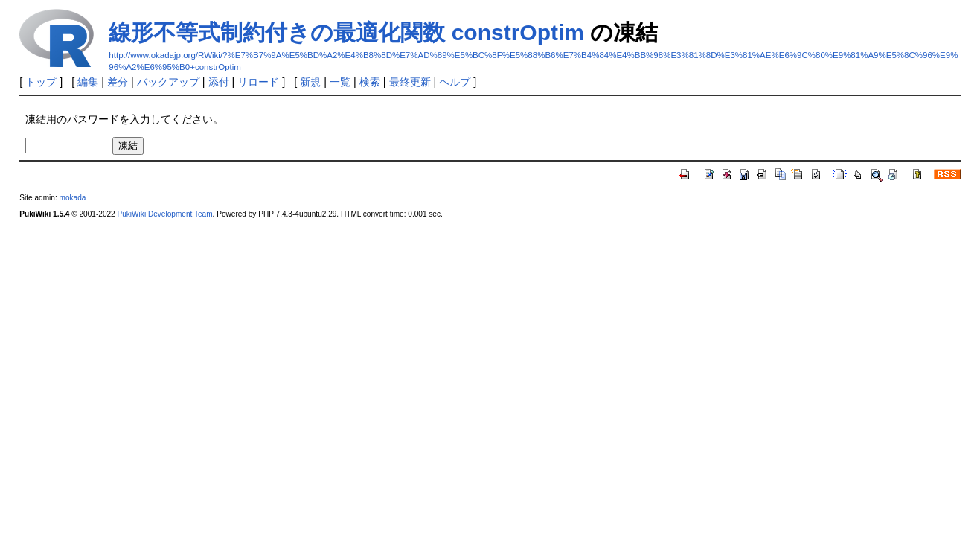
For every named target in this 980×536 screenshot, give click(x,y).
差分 (118, 82)
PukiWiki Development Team (165, 214)
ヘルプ (455, 82)
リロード (258, 82)
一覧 (340, 82)
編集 (88, 82)
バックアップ (168, 82)
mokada (73, 198)
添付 (219, 82)
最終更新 (410, 82)
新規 (310, 82)
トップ (41, 82)
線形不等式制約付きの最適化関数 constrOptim (346, 32)
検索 (370, 82)
